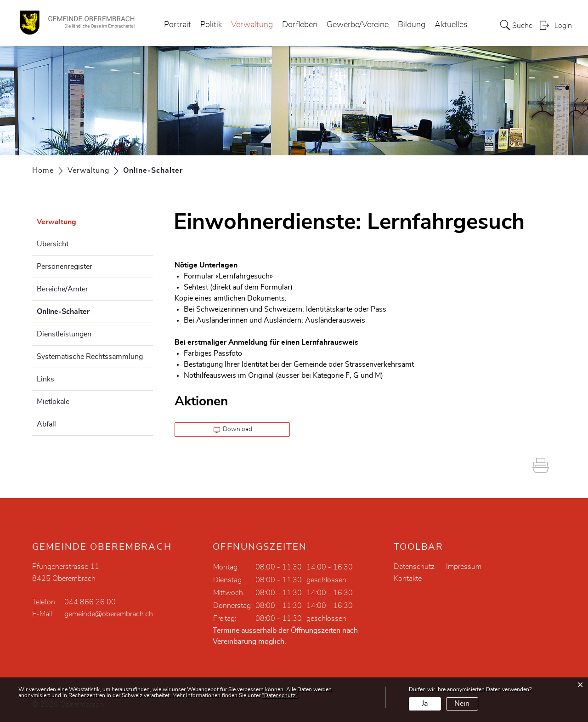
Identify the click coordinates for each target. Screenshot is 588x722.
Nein (462, 704)
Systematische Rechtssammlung (90, 357)
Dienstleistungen (64, 334)
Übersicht (53, 244)
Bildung (412, 25)
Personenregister (65, 267)
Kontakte (408, 579)
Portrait (178, 25)
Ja (425, 704)
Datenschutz (414, 567)
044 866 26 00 (90, 602)
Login (563, 26)
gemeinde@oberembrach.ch (109, 614)
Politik (211, 25)
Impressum (464, 567)
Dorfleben (300, 25)
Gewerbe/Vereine (358, 25)
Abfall (46, 424)
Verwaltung (252, 25)
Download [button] (233, 430)
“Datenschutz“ (280, 695)
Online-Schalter (86, 310)
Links (45, 379)
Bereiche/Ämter (62, 289)
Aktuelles (451, 25)
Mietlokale (53, 402)
